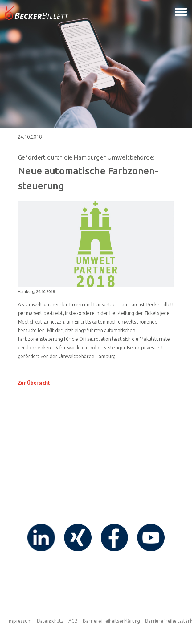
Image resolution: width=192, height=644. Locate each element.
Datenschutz (50, 621)
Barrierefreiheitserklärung (111, 621)
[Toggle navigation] (181, 13)
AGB (73, 621)
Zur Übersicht (34, 383)
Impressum (20, 621)
